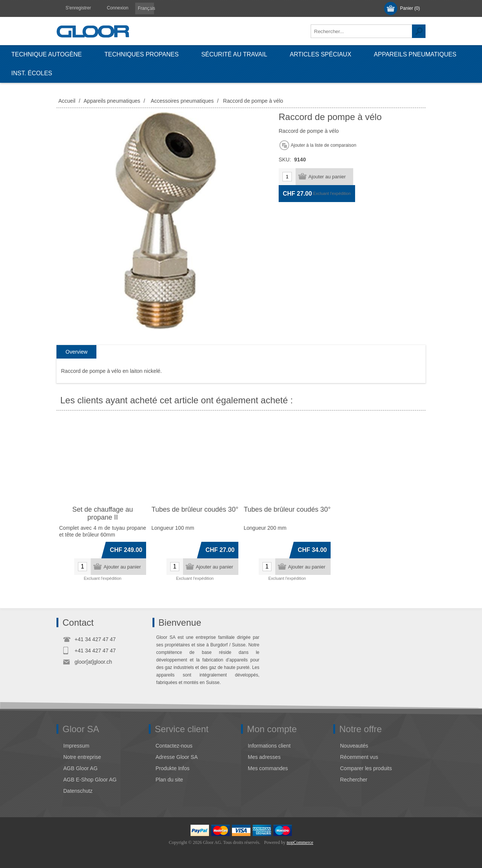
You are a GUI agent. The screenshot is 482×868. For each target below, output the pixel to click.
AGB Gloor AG (80, 768)
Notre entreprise (82, 757)
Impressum (76, 746)
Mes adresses (264, 757)
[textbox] (361, 31)
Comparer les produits (366, 768)
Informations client (269, 746)
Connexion (118, 8)
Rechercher (419, 31)
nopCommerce (300, 842)
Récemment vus (359, 757)
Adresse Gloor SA (177, 757)
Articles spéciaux (321, 54)
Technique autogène (47, 54)
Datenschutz (78, 791)
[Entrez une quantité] (287, 177)
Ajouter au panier (327, 177)
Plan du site (169, 780)
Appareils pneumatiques (415, 54)
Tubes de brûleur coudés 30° (195, 509)
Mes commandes (268, 768)
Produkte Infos (172, 768)
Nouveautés (354, 746)
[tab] (76, 352)
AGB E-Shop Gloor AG (90, 780)
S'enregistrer (78, 8)
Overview (76, 352)
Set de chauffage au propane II (103, 513)
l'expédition (341, 193)
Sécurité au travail (234, 54)
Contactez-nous (174, 746)
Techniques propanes (141, 54)
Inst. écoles (32, 73)
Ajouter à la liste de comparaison (323, 145)
